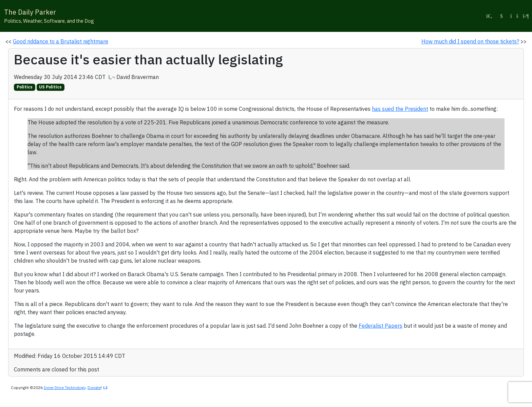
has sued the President (400, 109)
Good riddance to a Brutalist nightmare (61, 41)
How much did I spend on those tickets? (470, 41)
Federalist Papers (381, 326)
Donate (94, 388)
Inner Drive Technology (65, 388)
